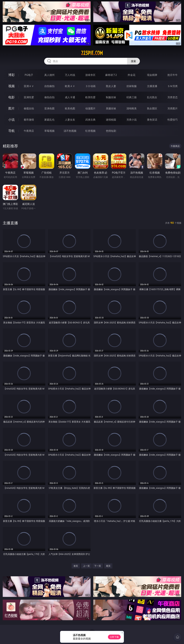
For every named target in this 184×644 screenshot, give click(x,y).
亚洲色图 (49, 108)
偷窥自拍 (29, 108)
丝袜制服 (132, 86)
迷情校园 (111, 120)
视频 (11, 86)
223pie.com (92, 53)
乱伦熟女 (152, 97)
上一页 (86, 566)
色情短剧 (111, 131)
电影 (11, 97)
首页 (76, 566)
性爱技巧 (173, 120)
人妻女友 (70, 120)
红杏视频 (90, 131)
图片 (11, 108)
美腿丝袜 (111, 108)
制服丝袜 (111, 97)
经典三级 (132, 97)
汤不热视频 (70, 131)
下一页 (98, 566)
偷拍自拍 (49, 97)
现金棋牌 (152, 75)
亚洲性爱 (29, 97)
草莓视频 (49, 131)
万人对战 (70, 75)
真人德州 (49, 75)
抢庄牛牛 (173, 75)
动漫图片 (90, 108)
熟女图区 (152, 108)
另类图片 (173, 108)
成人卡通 (70, 97)
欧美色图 (70, 108)
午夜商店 (29, 131)
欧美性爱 (90, 97)
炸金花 (132, 75)
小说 (11, 120)
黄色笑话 (152, 120)
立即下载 (114, 637)
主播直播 (152, 86)
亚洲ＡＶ (29, 86)
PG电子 (29, 75)
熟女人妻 (111, 86)
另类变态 (173, 97)
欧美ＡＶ (70, 86)
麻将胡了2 (111, 75)
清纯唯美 (132, 108)
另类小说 (132, 120)
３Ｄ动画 (90, 86)
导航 (11, 131)
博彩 (11, 75)
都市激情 (29, 120)
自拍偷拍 (49, 86)
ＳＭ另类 (173, 86)
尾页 (108, 566)
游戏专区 (90, 75)
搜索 (133, 61)
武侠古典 (90, 120)
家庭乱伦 (49, 120)
